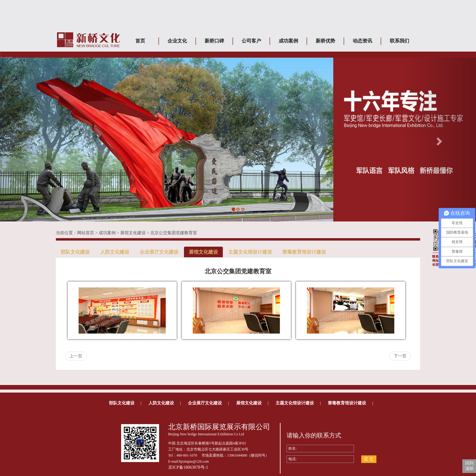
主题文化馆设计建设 (250, 252)
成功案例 (288, 41)
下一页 (400, 356)
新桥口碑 (214, 41)
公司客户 (251, 41)
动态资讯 (362, 41)
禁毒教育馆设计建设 (304, 252)
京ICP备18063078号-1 (188, 467)
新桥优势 (325, 41)
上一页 (76, 356)
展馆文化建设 (133, 233)
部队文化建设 (75, 252)
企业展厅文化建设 (159, 252)
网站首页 (86, 233)
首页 (140, 41)
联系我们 (399, 41)
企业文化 (177, 41)
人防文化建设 (115, 252)
